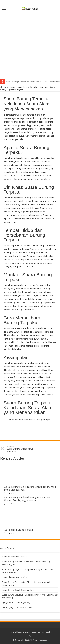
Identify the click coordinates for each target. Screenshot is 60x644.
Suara (13, 87)
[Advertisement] (30, 46)
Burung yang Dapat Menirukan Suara (19, 608)
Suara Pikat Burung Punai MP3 (16, 577)
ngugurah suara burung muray (16, 603)
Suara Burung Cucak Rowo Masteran (22, 82)
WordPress (25, 632)
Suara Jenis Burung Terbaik (18, 530)
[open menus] (4, 8)
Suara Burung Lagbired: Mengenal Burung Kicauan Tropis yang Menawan (27, 499)
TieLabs (48, 632)
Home (4, 87)
